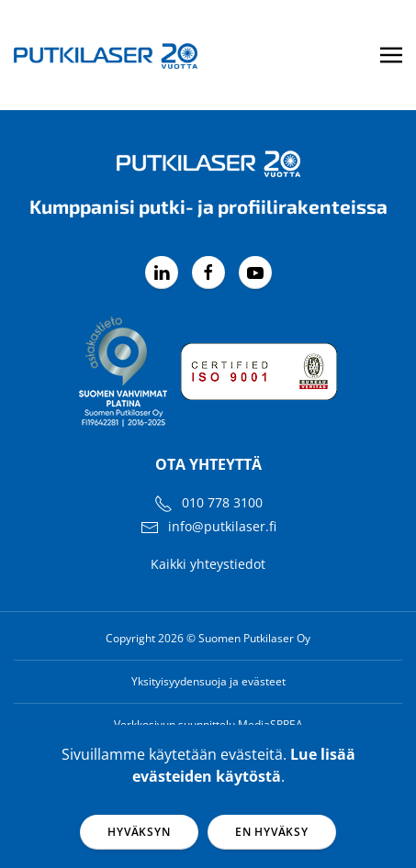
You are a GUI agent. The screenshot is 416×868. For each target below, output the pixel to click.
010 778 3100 (222, 502)
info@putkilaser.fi (222, 526)
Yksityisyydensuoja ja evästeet (208, 681)
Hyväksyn (139, 832)
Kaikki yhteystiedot (208, 564)
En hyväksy (272, 832)
